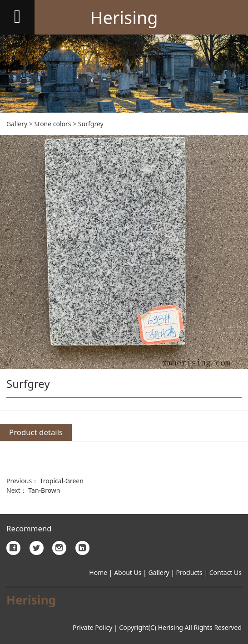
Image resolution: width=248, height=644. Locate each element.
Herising (124, 17)
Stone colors (52, 124)
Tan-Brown (44, 490)
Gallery (17, 124)
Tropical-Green (62, 481)
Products (189, 572)
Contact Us (226, 572)
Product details (36, 432)
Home (98, 572)
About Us (127, 572)
